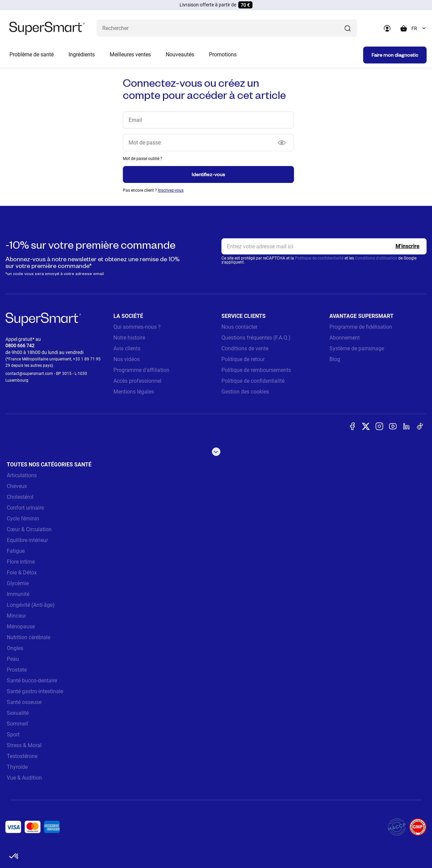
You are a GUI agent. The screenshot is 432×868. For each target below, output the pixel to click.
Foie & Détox (22, 573)
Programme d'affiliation (141, 370)
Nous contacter (239, 327)
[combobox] (419, 28)
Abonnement (345, 338)
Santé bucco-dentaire (32, 681)
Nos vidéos (127, 359)
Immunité (18, 594)
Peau (13, 659)
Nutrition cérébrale (29, 637)
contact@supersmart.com (29, 374)
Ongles (15, 648)
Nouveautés (180, 55)
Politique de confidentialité (319, 258)
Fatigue (16, 551)
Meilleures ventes (130, 55)
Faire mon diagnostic (395, 55)
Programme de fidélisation (361, 327)
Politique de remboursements (256, 370)
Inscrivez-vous (171, 190)
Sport (13, 735)
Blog (335, 359)
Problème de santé (32, 55)
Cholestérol (20, 497)
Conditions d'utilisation (376, 258)
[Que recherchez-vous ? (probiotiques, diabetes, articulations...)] (227, 28)
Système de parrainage (357, 348)
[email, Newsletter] (324, 246)
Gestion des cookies (245, 392)
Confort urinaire (25, 508)
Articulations (22, 475)
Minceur (16, 616)
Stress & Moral (24, 745)
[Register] (408, 246)
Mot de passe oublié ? (143, 159)
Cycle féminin (23, 519)
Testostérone (22, 756)
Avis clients (127, 348)
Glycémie (18, 583)
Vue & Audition (24, 778)
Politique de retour (243, 359)
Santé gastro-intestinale (35, 691)
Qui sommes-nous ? (137, 327)
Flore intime (21, 562)
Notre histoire (129, 338)
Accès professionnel (137, 381)
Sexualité (18, 713)
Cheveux (17, 486)
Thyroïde (17, 767)
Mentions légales (134, 392)
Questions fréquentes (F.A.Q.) (256, 338)
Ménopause (21, 627)
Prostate (17, 670)
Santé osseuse (24, 702)
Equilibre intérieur (27, 540)
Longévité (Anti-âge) (31, 605)
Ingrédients (82, 55)
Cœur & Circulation (29, 529)
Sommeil (17, 724)
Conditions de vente (245, 348)
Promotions (223, 55)
